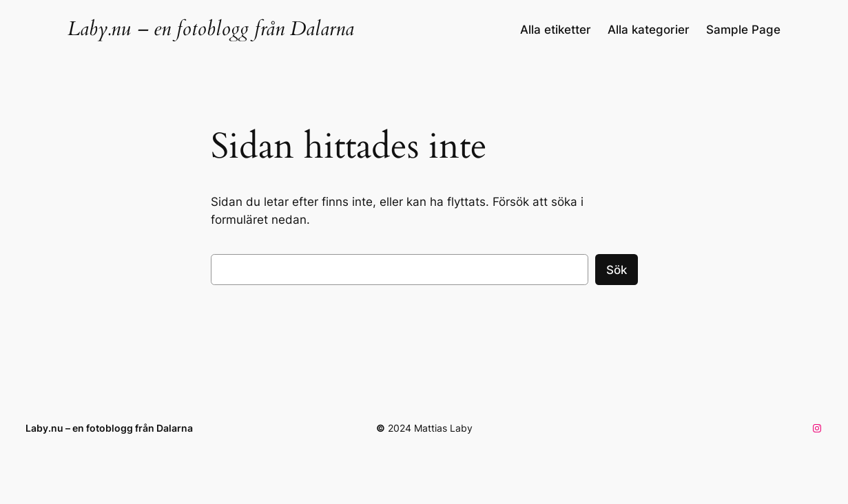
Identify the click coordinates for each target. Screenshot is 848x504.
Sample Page (743, 30)
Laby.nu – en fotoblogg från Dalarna (211, 29)
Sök (617, 270)
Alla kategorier (649, 30)
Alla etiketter (556, 30)
